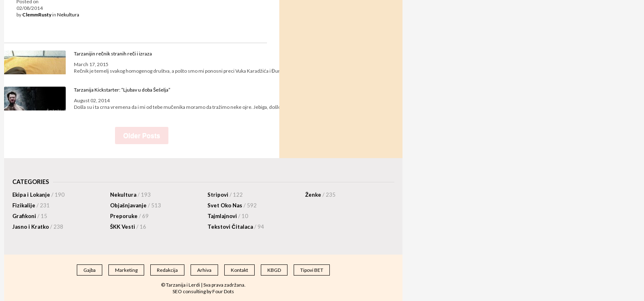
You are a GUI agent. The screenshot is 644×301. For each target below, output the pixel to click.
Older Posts (142, 136)
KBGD (274, 270)
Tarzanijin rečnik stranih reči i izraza (113, 54)
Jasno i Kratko (38, 227)
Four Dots (223, 291)
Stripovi (225, 195)
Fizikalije (31, 205)
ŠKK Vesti (128, 227)
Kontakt (239, 270)
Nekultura (68, 15)
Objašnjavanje (136, 205)
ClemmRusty (37, 15)
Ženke (320, 195)
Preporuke (129, 216)
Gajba (90, 270)
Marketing (126, 270)
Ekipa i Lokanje (38, 195)
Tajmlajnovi (228, 216)
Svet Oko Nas (232, 205)
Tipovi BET (312, 270)
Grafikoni (30, 216)
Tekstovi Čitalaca (236, 227)
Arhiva (204, 270)
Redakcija (167, 270)
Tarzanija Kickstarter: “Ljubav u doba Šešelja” (122, 90)
